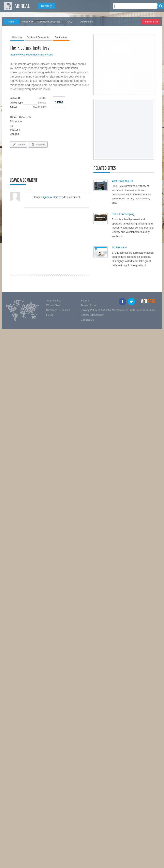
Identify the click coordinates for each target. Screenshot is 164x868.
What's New (27, 22)
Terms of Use (88, 305)
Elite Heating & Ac (122, 181)
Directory (46, 6)
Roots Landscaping (123, 214)
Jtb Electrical (119, 247)
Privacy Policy (89, 310)
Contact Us (87, 320)
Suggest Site (54, 301)
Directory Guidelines (58, 310)
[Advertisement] (57, 162)
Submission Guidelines (49, 22)
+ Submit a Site (151, 22)
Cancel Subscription (92, 315)
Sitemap (86, 301)
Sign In (45, 197)
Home (11, 22)
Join (56, 197)
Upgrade (38, 144)
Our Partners (86, 22)
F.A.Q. (70, 22)
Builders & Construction (38, 37)
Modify (19, 144)
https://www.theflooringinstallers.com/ (31, 55)
